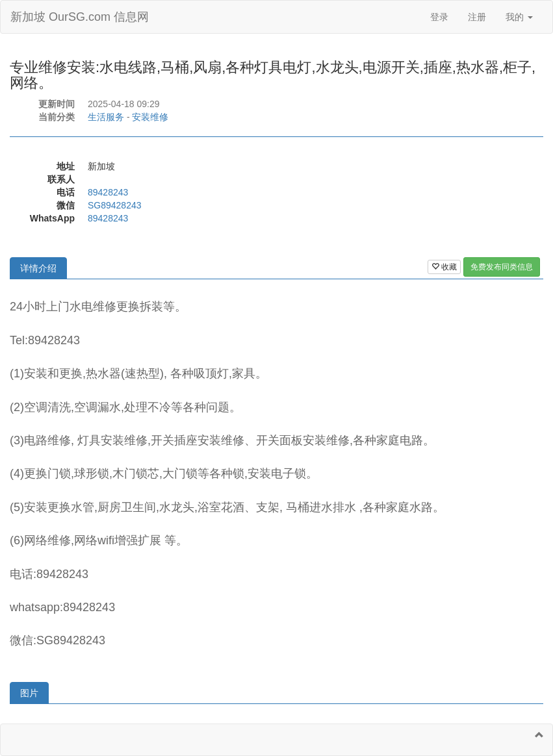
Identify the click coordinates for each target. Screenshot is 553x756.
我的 (519, 17)
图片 (29, 693)
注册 (477, 17)
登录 (439, 17)
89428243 (108, 192)
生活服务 (106, 117)
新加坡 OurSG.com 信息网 (80, 17)
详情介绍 (38, 268)
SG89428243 (115, 205)
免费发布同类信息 (502, 267)
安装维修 (150, 117)
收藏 (444, 267)
